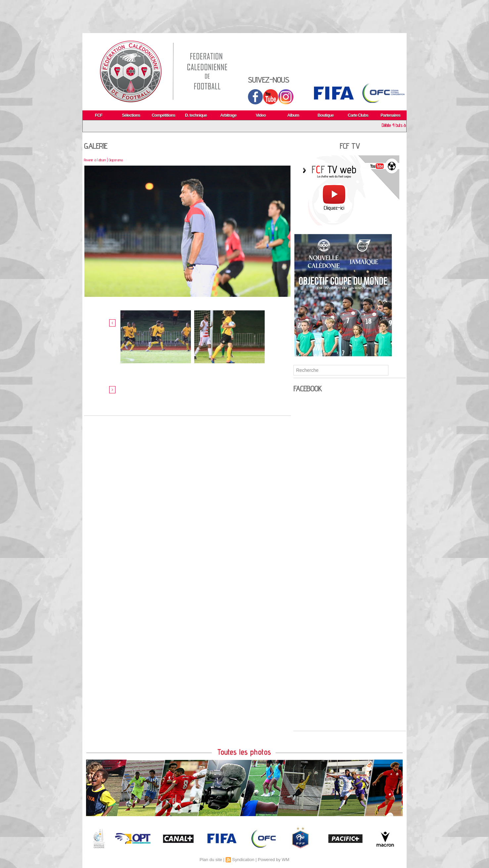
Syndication (243, 860)
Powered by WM (273, 860)
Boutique (326, 115)
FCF (99, 115)
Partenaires (390, 115)
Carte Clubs (358, 115)
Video (261, 115)
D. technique (196, 115)
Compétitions (163, 115)
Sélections (131, 115)
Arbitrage (228, 115)
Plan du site (211, 860)
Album (293, 115)
